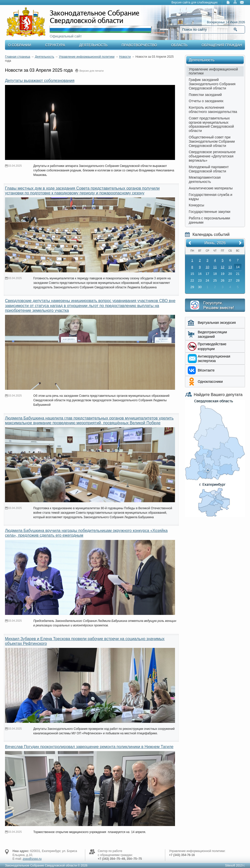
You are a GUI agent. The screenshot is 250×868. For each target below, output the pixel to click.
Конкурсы (196, 205)
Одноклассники (210, 382)
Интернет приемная (215, 305)
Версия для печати (92, 71)
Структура (55, 45)
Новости (125, 57)
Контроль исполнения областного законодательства (213, 110)
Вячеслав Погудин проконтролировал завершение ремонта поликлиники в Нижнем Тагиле (89, 747)
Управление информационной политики (87, 57)
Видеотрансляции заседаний (212, 334)
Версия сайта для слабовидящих (195, 2)
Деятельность (93, 45)
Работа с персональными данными (209, 220)
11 (215, 267)
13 (230, 267)
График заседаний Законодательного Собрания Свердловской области (212, 84)
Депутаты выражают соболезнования (40, 81)
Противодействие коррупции (212, 346)
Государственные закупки (209, 212)
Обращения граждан (222, 45)
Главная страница (18, 57)
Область (179, 45)
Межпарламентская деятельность (205, 180)
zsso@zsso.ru (32, 859)
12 (222, 267)
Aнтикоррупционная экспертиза (214, 359)
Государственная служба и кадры (210, 197)
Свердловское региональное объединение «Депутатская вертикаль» (212, 156)
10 (207, 267)
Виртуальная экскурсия (217, 323)
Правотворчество (139, 45)
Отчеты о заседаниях (206, 101)
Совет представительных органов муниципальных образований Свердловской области (211, 124)
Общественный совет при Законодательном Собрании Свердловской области (212, 141)
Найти (235, 29)
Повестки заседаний (205, 95)
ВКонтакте (206, 370)
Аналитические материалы (211, 188)
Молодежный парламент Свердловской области (209, 169)
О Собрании (20, 45)
